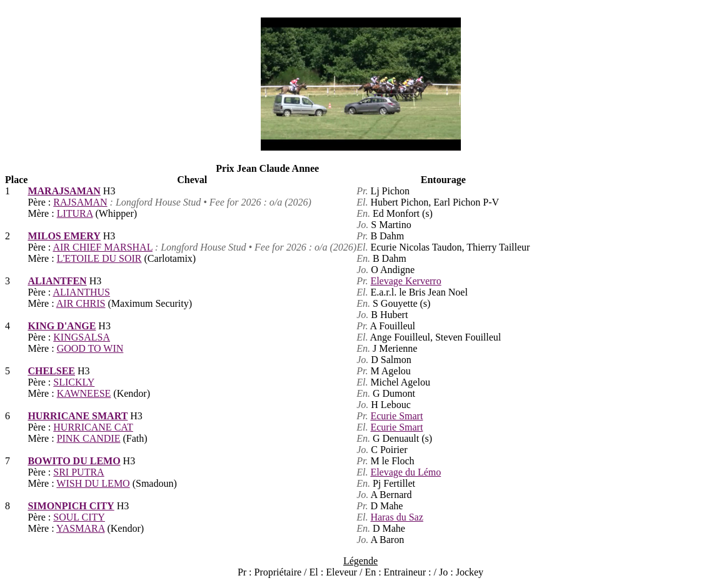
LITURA (75, 213)
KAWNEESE (84, 393)
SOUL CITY (79, 517)
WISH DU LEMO (93, 483)
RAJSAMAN (80, 202)
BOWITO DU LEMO (74, 461)
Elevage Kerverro (406, 281)
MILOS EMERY (64, 236)
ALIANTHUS (81, 292)
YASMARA (80, 528)
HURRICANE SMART (78, 416)
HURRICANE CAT (93, 427)
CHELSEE (51, 371)
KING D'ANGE (62, 326)
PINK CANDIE (89, 438)
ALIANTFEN (57, 281)
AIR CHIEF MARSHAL (102, 247)
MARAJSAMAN (64, 191)
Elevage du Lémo (406, 472)
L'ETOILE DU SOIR (99, 258)
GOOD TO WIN (90, 348)
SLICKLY (74, 382)
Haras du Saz (396, 517)
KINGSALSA (82, 337)
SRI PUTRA (78, 472)
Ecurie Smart (396, 416)
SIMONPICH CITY (71, 506)
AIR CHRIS (81, 303)
